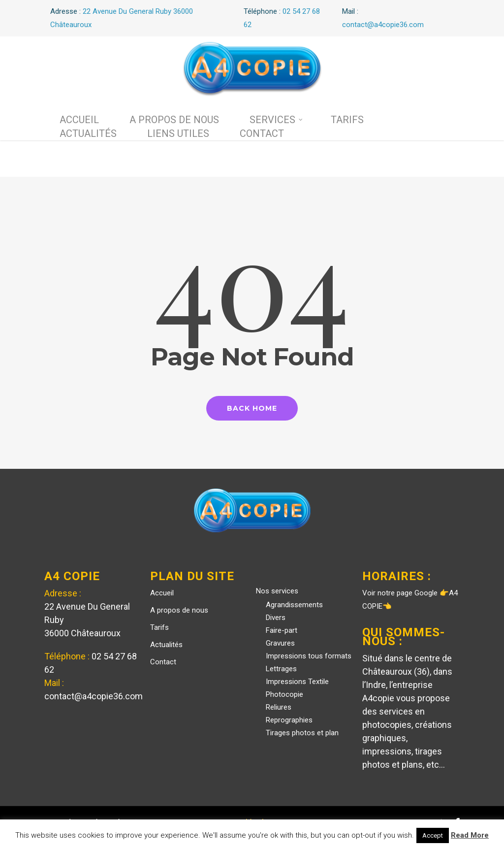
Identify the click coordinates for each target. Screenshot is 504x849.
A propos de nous (174, 120)
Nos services (277, 591)
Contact (262, 133)
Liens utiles (178, 133)
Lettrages (281, 669)
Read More (470, 835)
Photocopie (284, 694)
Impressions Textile (297, 682)
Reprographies (289, 720)
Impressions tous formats (309, 656)
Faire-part (282, 630)
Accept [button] (433, 835)
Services (276, 120)
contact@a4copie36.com (94, 696)
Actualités (88, 133)
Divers (276, 618)
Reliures (279, 707)
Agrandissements (294, 605)
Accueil (79, 120)
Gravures (280, 643)
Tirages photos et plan (302, 733)
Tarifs (347, 120)
